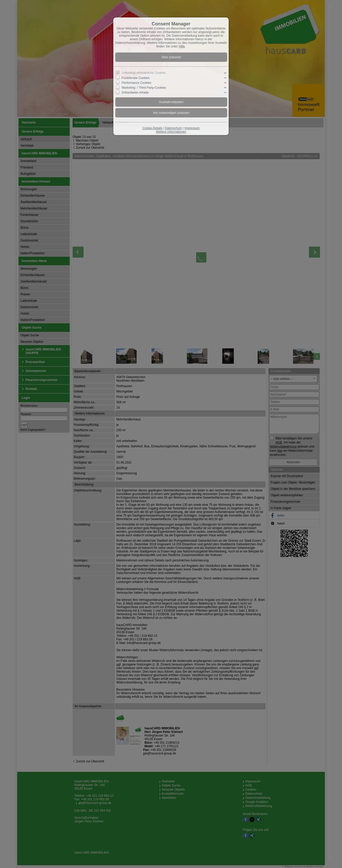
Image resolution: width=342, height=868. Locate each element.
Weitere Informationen (171, 132)
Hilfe (182, 46)
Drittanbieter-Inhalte (135, 93)
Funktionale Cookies (136, 78)
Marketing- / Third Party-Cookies (144, 88)
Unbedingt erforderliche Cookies (144, 73)
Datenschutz (173, 128)
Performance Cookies (137, 83)
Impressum (192, 128)
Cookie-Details (152, 128)
